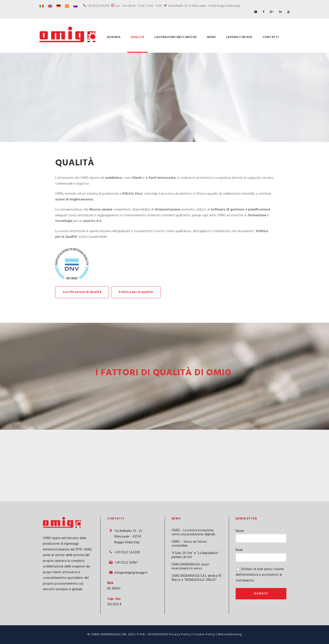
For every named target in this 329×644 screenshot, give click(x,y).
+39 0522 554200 (98, 6)
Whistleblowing (230, 635)
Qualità (137, 37)
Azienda (114, 37)
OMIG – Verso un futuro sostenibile (189, 544)
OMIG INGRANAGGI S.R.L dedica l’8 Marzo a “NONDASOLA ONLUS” (196, 578)
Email (239, 550)
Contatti (271, 37)
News (211, 37)
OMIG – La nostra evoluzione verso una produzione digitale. (194, 532)
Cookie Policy (204, 635)
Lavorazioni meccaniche (176, 37)
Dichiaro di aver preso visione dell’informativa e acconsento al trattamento (260, 575)
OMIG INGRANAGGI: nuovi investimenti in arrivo (190, 567)
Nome (240, 531)
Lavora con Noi (239, 37)
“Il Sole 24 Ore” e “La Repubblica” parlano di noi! (195, 555)
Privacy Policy (180, 635)
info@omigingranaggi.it (131, 573)
